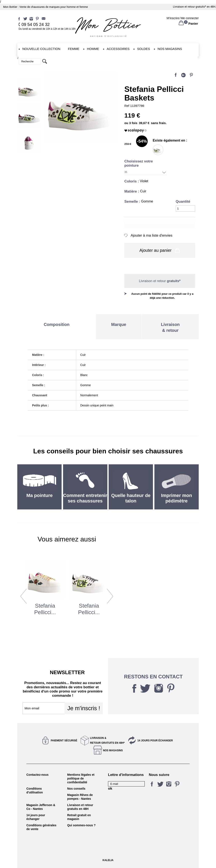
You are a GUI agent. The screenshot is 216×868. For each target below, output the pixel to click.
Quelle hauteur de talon (131, 498)
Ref (127, 106)
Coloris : (132, 181)
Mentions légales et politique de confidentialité (81, 778)
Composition (57, 324)
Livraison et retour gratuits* (190, 7)
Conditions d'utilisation (35, 790)
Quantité (183, 202)
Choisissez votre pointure (138, 163)
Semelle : (133, 202)
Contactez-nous (37, 775)
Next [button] (110, 596)
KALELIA (108, 860)
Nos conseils (76, 789)
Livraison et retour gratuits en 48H (80, 807)
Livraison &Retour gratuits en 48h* (107, 740)
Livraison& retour (170, 327)
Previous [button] (24, 596)
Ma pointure (40, 495)
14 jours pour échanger (155, 741)
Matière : (132, 191)
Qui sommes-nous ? (81, 825)
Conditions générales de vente (41, 827)
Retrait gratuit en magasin (79, 817)
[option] (45, 598)
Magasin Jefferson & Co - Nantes (41, 807)
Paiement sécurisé (64, 741)
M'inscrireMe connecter (183, 18)
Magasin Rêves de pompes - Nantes (80, 797)
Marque (119, 324)
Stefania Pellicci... (45, 609)
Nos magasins (113, 750)
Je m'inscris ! (84, 708)
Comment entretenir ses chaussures (85, 498)
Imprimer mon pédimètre (176, 498)
